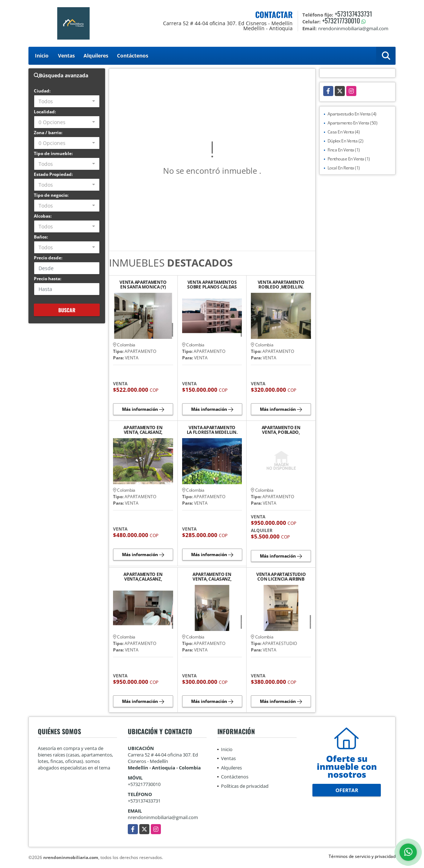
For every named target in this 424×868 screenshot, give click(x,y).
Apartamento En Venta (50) (353, 123)
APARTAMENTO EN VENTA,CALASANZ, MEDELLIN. (143, 577)
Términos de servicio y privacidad (362, 856)
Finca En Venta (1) (344, 150)
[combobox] (67, 101)
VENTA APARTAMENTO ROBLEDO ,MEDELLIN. (281, 285)
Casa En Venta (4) (344, 132)
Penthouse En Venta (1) (349, 159)
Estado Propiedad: (53, 174)
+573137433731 (353, 14)
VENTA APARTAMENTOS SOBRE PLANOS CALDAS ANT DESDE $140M (212, 285)
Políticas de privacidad (245, 786)
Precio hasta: (48, 279)
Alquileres (96, 56)
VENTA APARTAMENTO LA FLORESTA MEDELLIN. (212, 430)
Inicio (42, 56)
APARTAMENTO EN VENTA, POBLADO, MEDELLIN (281, 430)
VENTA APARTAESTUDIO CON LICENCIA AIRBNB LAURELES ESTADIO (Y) (281, 577)
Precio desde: (48, 258)
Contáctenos (133, 56)
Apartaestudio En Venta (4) (352, 114)
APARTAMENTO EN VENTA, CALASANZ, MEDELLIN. (143, 430)
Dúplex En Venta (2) (346, 141)
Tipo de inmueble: (53, 153)
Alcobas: (43, 216)
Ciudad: (42, 91)
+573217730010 (341, 21)
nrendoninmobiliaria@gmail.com (163, 817)
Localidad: (45, 112)
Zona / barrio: (48, 133)
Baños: (41, 237)
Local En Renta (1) (344, 168)
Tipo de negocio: (51, 195)
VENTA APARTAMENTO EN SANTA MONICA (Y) (143, 285)
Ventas (66, 56)
